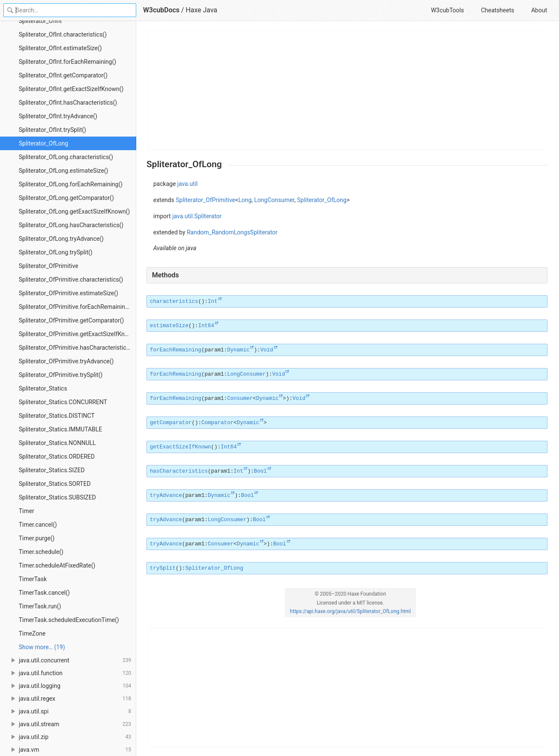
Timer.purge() (37, 538)
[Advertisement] (347, 90)
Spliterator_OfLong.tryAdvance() (61, 239)
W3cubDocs (161, 10)
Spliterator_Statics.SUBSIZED (57, 497)
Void (267, 350)
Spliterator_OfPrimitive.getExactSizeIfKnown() (77, 334)
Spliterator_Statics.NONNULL (57, 443)
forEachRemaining (176, 350)
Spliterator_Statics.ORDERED (57, 456)
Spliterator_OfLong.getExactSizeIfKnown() (74, 211)
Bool (260, 471)
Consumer (240, 399)
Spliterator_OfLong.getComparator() (66, 198)
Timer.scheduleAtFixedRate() (57, 565)
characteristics (174, 302)
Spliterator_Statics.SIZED (52, 470)
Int (213, 302)
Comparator (218, 423)
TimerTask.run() (40, 606)
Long (245, 200)
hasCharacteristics (179, 471)
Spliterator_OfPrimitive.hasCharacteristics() (76, 348)
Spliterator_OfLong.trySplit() (56, 252)
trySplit (163, 568)
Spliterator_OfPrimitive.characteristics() (71, 280)
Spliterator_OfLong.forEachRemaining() (71, 184)
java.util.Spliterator (197, 216)
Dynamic (238, 350)
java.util (187, 184)
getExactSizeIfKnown (181, 447)
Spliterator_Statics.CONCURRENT (63, 402)
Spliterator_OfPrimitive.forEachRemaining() (76, 307)
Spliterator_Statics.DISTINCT (57, 416)
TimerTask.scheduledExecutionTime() (69, 620)
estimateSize (169, 326)
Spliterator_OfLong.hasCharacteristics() (71, 225)
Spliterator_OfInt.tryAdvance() (58, 116)
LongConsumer (274, 200)
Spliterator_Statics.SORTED (55, 484)
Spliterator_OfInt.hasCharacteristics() (68, 103)
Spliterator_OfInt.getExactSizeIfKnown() (71, 89)
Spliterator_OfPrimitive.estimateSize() (69, 293)
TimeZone (32, 633)
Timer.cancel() (38, 525)
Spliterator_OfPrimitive (49, 266)
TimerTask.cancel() (44, 593)
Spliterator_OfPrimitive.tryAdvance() (66, 361)
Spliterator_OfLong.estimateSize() (63, 171)
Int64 (206, 326)
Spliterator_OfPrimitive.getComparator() (71, 320)
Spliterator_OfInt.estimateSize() (60, 48)
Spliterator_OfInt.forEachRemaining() (67, 62)
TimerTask (33, 579)
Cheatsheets (498, 10)
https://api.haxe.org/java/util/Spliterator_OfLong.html (350, 611)
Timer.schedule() (41, 552)
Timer (26, 511)
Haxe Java (201, 10)
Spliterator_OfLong (43, 143)
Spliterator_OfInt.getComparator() (63, 75)
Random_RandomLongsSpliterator (232, 232)
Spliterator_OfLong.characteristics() (66, 157)
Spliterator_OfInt (40, 21)
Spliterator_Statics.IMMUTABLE (60, 429)
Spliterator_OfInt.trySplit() (52, 130)
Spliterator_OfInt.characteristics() (63, 34)
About (539, 10)
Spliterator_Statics (43, 388)
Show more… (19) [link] (42, 647)
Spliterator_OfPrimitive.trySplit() (61, 375)
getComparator (171, 423)
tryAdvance (166, 496)
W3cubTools (447, 10)
